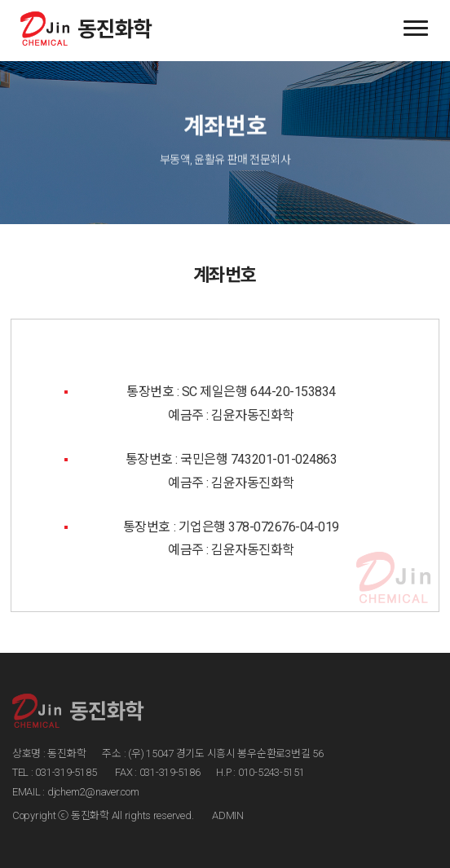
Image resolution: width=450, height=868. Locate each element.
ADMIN (228, 815)
